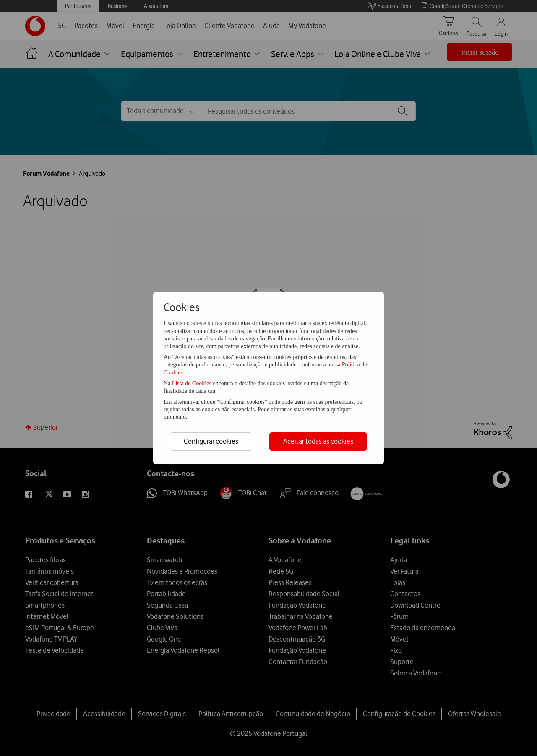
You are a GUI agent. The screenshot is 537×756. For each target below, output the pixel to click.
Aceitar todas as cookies (318, 441)
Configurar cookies (211, 441)
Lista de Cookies (193, 383)
